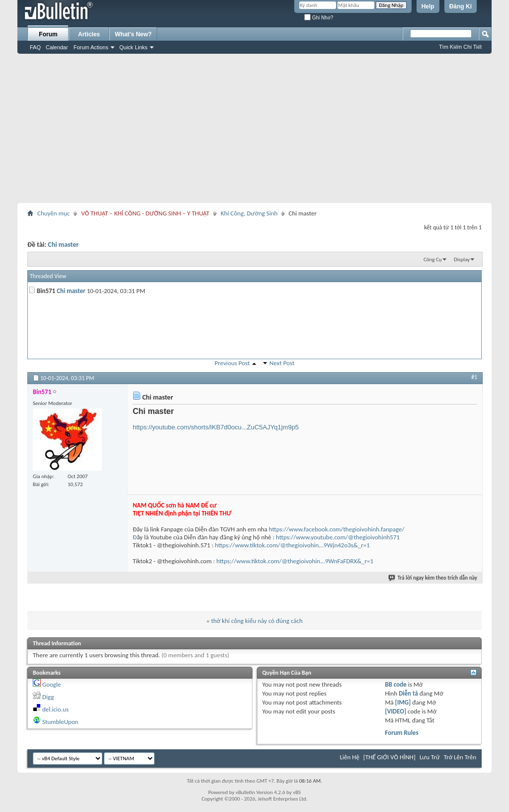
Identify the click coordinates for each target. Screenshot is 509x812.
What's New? (133, 34)
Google (51, 684)
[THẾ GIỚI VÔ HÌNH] (389, 757)
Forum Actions (91, 47)
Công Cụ (433, 259)
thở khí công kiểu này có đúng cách (257, 621)
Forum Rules (401, 733)
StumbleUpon (60, 722)
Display (462, 259)
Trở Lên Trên (460, 757)
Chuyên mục (53, 213)
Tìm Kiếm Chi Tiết (460, 47)
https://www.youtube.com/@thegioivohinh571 (338, 537)
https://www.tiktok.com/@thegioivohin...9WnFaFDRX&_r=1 (295, 561)
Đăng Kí (461, 6)
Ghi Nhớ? (319, 18)
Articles (89, 34)
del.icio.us (55, 709)
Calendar (57, 47)
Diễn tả (409, 693)
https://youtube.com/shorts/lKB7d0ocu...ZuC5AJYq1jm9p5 (216, 427)
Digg (48, 697)
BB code (395, 684)
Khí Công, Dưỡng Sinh (249, 213)
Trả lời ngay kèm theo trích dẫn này (433, 578)
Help (428, 6)
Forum (48, 34)
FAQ (35, 47)
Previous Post (232, 363)
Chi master (63, 245)
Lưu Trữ (430, 757)
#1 (474, 377)
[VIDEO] (395, 711)
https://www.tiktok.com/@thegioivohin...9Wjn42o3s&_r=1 (292, 545)
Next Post (282, 363)
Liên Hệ (350, 757)
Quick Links (133, 47)
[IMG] (403, 702)
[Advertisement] (254, 128)
